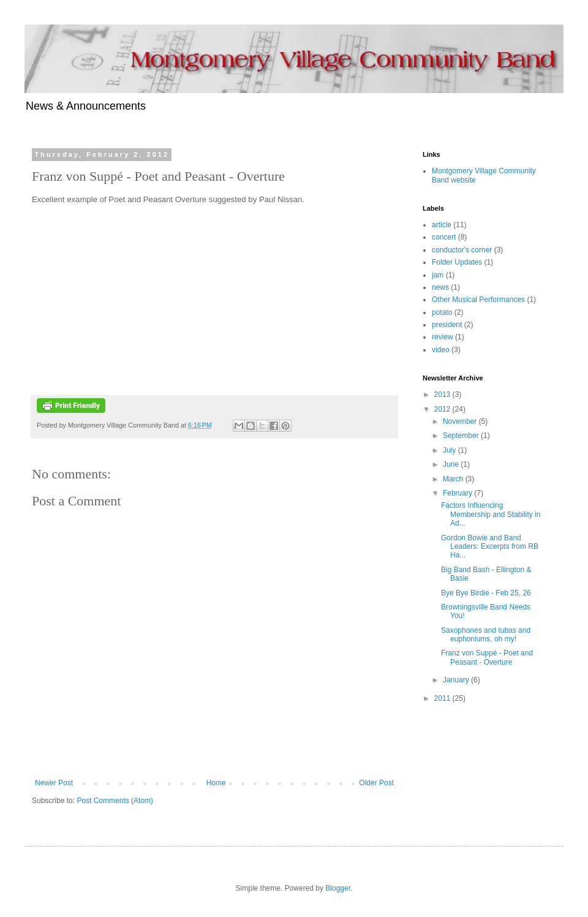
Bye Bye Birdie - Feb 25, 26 (486, 593)
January (457, 680)
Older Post (376, 783)
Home (216, 783)
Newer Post (54, 783)
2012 (443, 409)
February (458, 493)
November (461, 421)
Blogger (338, 888)
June (452, 464)
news (440, 287)
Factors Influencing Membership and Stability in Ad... (491, 514)
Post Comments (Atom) (115, 801)
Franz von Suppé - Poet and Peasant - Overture (487, 657)
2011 (443, 698)
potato (442, 312)
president (447, 325)
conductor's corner (462, 250)
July (450, 450)
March (454, 479)
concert (444, 237)
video (441, 350)
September (462, 436)
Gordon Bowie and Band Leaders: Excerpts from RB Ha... (490, 547)
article (442, 225)
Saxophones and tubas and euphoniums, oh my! (486, 635)
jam (438, 275)
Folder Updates (457, 262)
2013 (443, 394)
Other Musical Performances (478, 300)
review (443, 337)
